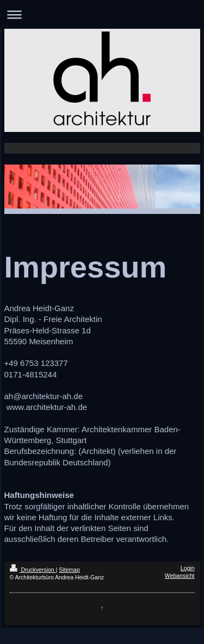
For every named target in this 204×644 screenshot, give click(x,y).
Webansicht (180, 576)
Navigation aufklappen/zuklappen (102, 14)
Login (188, 568)
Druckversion (33, 570)
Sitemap (69, 570)
